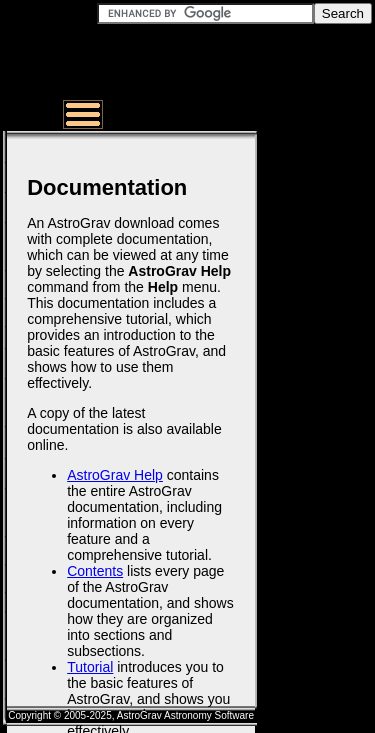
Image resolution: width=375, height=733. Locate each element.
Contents (95, 571)
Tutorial (90, 667)
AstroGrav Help (115, 475)
